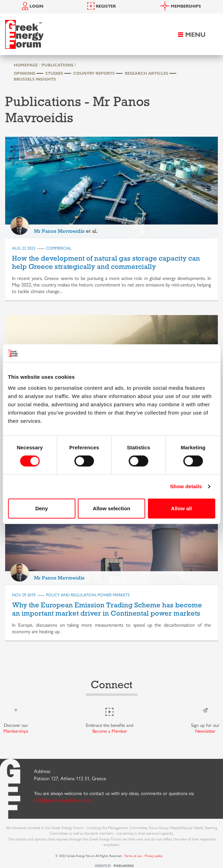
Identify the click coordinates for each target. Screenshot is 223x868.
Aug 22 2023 (24, 248)
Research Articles (147, 73)
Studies (54, 73)
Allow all (182, 508)
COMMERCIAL (59, 248)
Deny (42, 508)
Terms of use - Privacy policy (143, 856)
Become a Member (110, 731)
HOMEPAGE (26, 65)
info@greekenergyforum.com (63, 800)
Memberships (16, 731)
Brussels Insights (35, 79)
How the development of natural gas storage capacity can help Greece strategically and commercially (106, 262)
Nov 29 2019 (24, 595)
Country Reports (94, 73)
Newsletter (205, 731)
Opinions (25, 73)
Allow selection (111, 508)
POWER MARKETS (114, 595)
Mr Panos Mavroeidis (59, 231)
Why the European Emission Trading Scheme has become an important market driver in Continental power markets (107, 609)
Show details (186, 486)
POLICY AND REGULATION (71, 595)
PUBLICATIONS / (59, 65)
